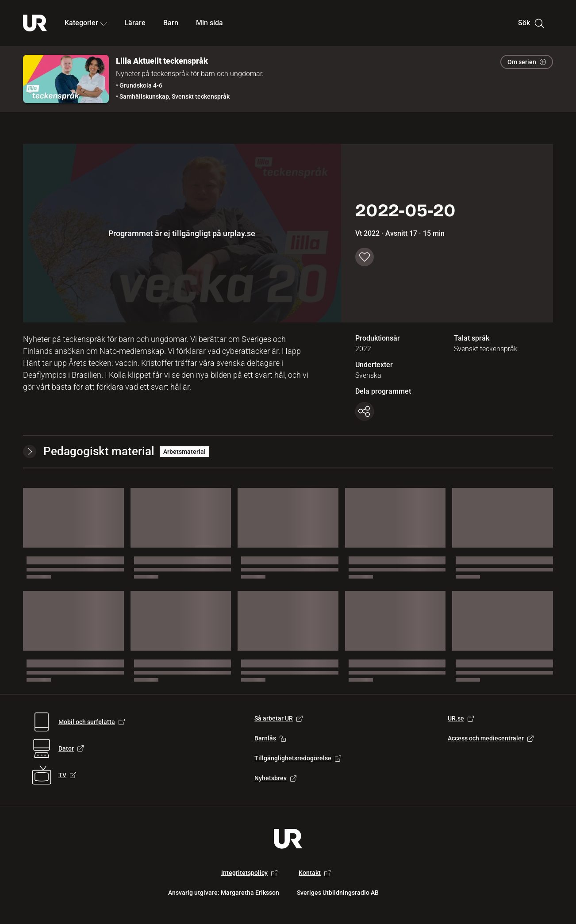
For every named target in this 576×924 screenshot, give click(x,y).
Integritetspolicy (249, 873)
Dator (71, 748)
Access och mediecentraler (491, 738)
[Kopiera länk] (365, 411)
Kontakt (315, 873)
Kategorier (86, 23)
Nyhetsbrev (275, 778)
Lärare (135, 23)
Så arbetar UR (278, 718)
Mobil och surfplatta (92, 722)
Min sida (209, 23)
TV (67, 775)
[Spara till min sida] (365, 257)
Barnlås (270, 738)
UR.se (461, 718)
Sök (531, 23)
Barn (171, 23)
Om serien (527, 62)
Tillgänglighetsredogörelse (298, 758)
